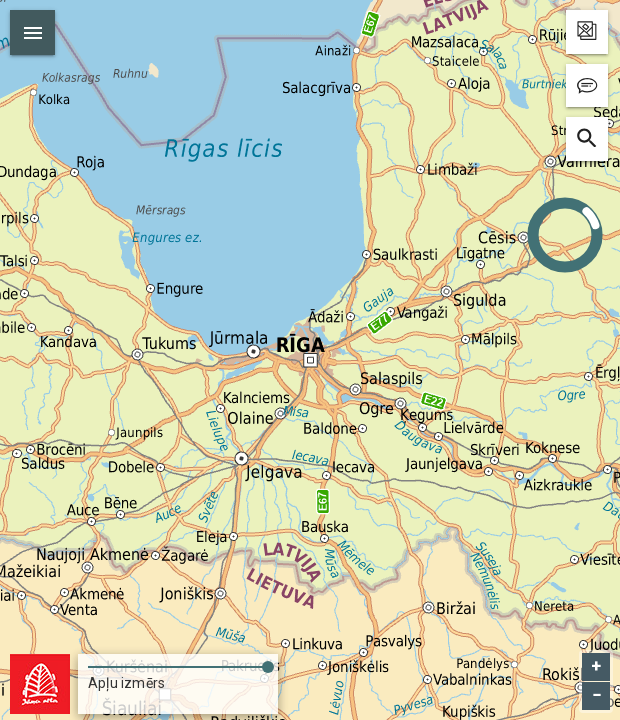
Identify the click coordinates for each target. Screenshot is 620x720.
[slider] (178, 663)
